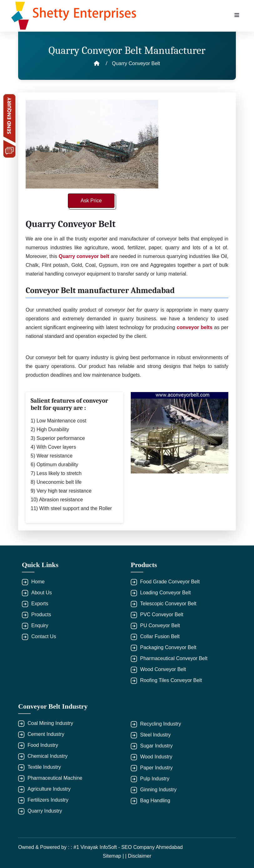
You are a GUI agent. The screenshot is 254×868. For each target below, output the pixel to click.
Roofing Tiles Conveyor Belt (171, 680)
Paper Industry (156, 768)
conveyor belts (195, 327)
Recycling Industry (161, 724)
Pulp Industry (155, 779)
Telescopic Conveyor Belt (168, 604)
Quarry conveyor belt (84, 256)
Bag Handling (155, 801)
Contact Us (44, 636)
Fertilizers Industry (48, 800)
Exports (40, 604)
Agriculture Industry (49, 789)
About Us (42, 593)
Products (41, 615)
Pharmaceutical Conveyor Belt (174, 658)
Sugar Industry (156, 746)
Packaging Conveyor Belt (168, 647)
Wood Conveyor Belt (163, 669)
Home (38, 582)
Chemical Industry (48, 756)
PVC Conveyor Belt (162, 615)
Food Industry (43, 745)
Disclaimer (140, 856)
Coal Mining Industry (50, 723)
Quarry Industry (45, 811)
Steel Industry (155, 735)
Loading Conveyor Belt (165, 593)
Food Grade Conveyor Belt (170, 582)
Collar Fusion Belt (160, 636)
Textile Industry (44, 767)
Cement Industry (46, 734)
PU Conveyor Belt (160, 625)
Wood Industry (156, 757)
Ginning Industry (158, 790)
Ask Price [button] (91, 201)
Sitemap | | (115, 856)
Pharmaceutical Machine (55, 778)
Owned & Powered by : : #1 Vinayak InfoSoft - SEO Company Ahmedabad (100, 847)
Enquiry (40, 625)
